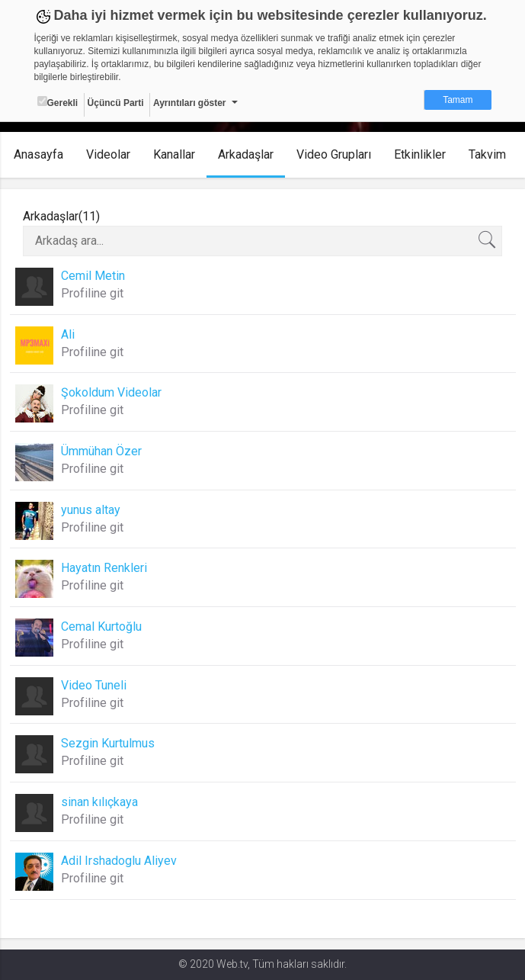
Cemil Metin (93, 276)
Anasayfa (38, 154)
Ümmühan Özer (101, 451)
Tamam (458, 100)
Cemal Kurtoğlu (101, 627)
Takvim (487, 154)
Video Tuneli (94, 685)
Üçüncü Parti (116, 103)
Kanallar (174, 154)
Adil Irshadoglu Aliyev (119, 861)
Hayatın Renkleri (104, 568)
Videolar (108, 154)
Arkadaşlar (246, 154)
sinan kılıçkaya (99, 802)
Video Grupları (334, 154)
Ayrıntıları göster (190, 103)
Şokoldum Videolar (111, 392)
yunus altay (91, 510)
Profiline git (92, 293)
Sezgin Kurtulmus (108, 743)
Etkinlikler (420, 154)
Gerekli (58, 102)
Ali (68, 334)
